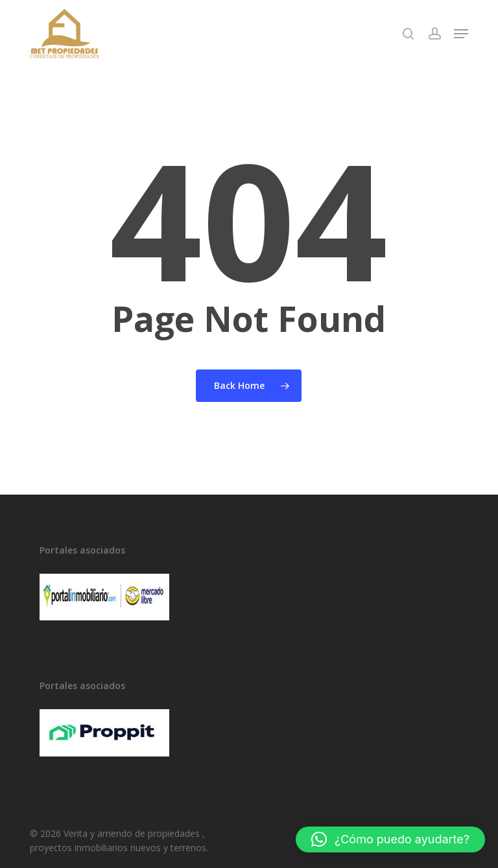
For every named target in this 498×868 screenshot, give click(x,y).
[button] (461, 34)
